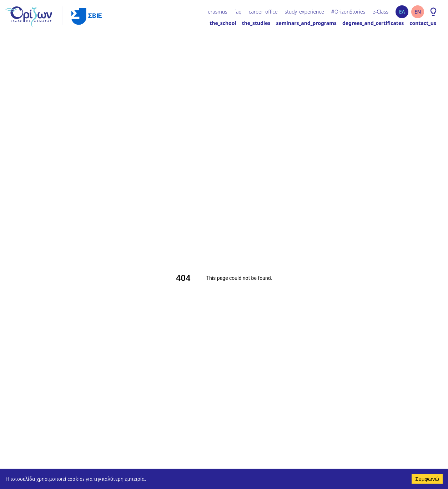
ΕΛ (402, 12)
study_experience (304, 12)
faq (238, 12)
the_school (223, 23)
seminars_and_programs (306, 23)
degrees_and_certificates (373, 23)
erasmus (217, 12)
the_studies (256, 23)
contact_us (423, 23)
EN (418, 12)
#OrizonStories (348, 12)
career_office (263, 12)
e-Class (380, 12)
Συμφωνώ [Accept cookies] (427, 479)
